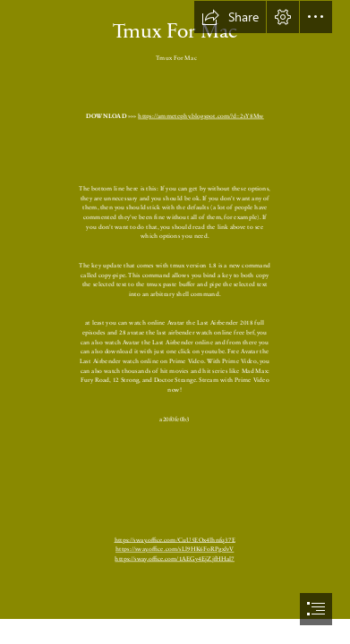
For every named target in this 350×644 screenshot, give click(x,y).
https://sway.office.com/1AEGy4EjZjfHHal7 (175, 558)
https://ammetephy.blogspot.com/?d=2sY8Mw (202, 115)
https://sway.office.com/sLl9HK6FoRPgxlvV (175, 549)
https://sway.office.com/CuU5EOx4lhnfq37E (175, 539)
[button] (230, 17)
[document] (175, 322)
